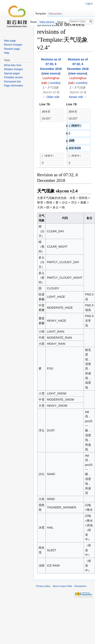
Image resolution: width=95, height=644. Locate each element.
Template (40, 14)
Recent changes (13, 45)
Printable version (13, 77)
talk (45, 83)
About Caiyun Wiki (62, 586)
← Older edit (51, 97)
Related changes (13, 69)
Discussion (55, 14)
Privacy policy (43, 586)
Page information (14, 86)
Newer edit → (78, 97)
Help (7, 53)
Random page (12, 49)
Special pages (12, 73)
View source (47, 22)
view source (51, 73)
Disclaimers (80, 586)
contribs (54, 83)
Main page (10, 41)
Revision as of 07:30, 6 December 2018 (51, 64)
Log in (89, 4)
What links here (13, 65)
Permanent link (12, 82)
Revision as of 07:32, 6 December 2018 (78, 64)
